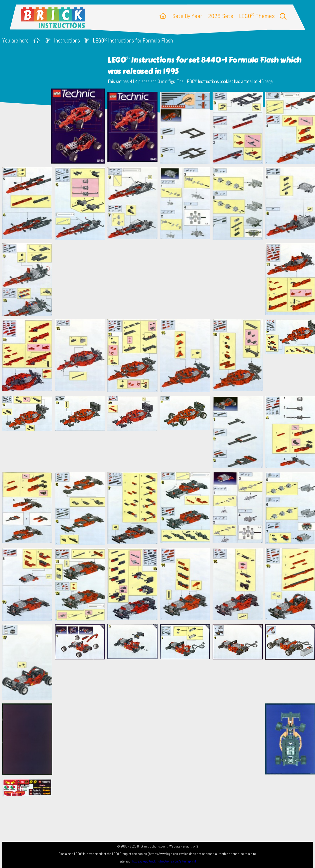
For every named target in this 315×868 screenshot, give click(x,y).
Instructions (67, 41)
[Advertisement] (160, 279)
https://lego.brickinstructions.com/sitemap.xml (164, 861)
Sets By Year (187, 16)
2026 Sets (221, 16)
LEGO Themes (257, 16)
